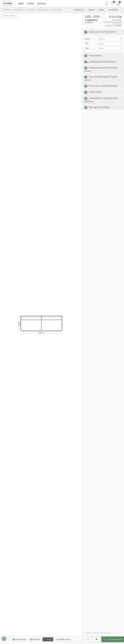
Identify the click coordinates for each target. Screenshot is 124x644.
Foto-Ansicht (19, 639)
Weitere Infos (63, 639)
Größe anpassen (10, 16)
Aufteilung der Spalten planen (102, 62)
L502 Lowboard (43, 10)
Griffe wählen (95, 92)
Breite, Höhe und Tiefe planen (102, 32)
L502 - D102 (57, 10)
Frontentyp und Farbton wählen (103, 86)
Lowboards (18, 10)
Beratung (41, 4)
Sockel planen (95, 55)
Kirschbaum (30, 10)
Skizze (48, 639)
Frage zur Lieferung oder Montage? (98, 633)
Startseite (7, 10)
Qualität (31, 4)
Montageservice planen (99, 107)
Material (35, 639)
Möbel (21, 4)
